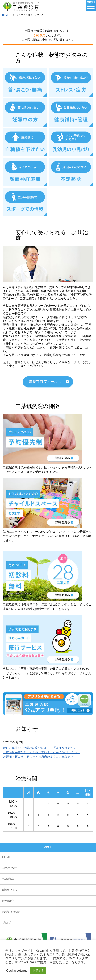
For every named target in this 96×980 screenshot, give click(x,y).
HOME (6, 15)
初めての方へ (11, 868)
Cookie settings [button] (17, 971)
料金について (11, 890)
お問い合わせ (11, 912)
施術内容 (8, 879)
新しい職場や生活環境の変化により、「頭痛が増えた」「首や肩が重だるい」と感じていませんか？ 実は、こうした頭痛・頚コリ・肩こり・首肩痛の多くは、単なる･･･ (42, 752)
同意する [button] (38, 970)
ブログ (6, 923)
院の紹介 (8, 901)
